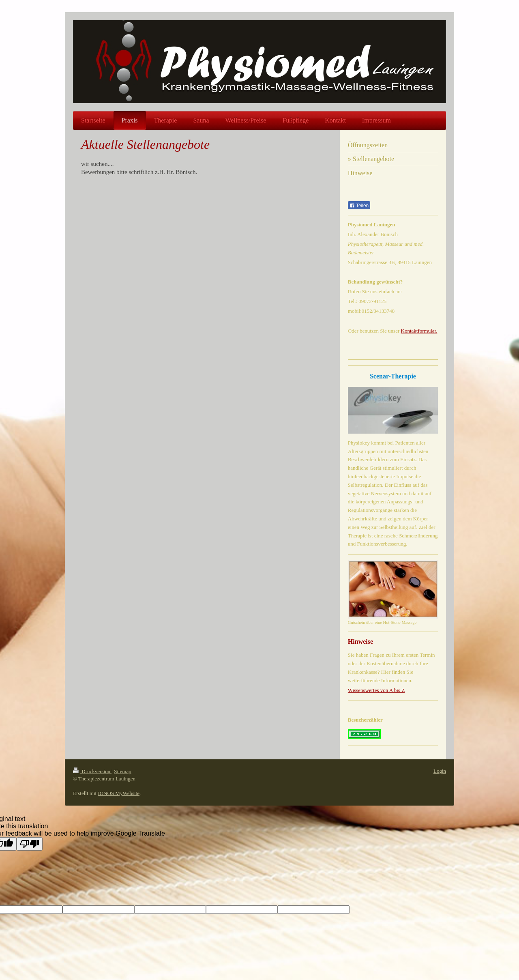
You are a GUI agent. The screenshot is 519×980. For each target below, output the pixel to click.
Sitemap (123, 771)
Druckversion (92, 771)
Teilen (359, 206)
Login (440, 771)
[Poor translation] (30, 844)
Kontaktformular (419, 331)
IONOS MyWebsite (119, 793)
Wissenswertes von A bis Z (376, 690)
